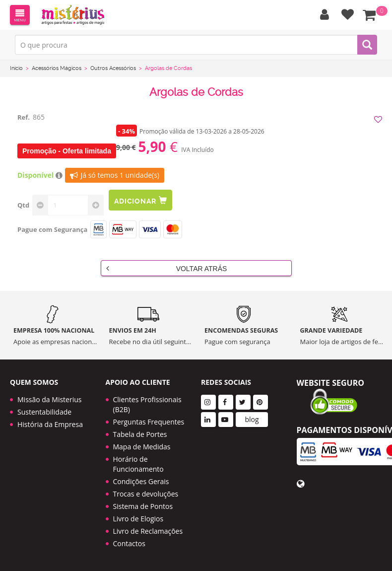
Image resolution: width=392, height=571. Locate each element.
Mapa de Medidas (142, 447)
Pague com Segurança (52, 229)
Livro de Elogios (138, 519)
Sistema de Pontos (143, 506)
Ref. (24, 117)
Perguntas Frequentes (149, 422)
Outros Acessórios (113, 68)
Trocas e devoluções (146, 494)
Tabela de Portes (140, 434)
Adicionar (140, 200)
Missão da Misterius (49, 399)
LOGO (73, 15)
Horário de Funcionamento (138, 464)
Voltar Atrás (167, 268)
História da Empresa (50, 424)
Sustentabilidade (44, 412)
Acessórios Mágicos (57, 68)
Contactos (129, 543)
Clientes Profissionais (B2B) (147, 404)
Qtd (23, 205)
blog (252, 419)
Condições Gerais (141, 481)
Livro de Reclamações (148, 531)
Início (16, 68)
